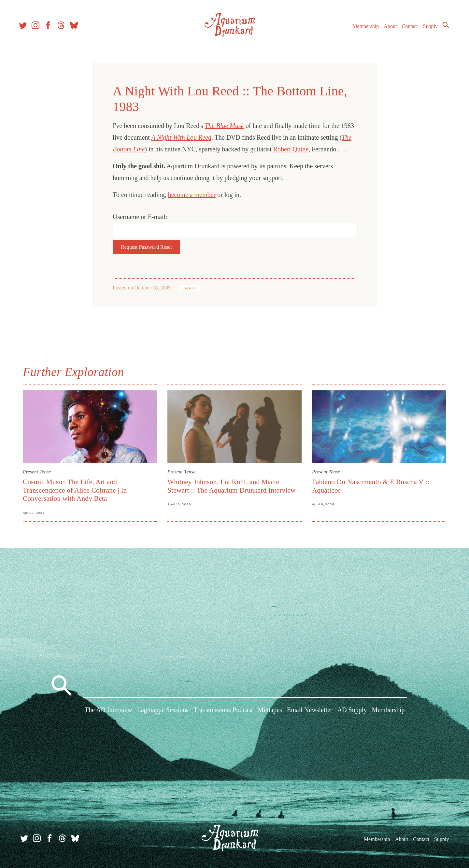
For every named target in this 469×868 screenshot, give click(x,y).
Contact (407, 29)
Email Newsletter (310, 711)
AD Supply (352, 711)
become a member (192, 195)
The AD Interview (108, 711)
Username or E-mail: (140, 217)
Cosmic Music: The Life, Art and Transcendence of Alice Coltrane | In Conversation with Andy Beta (75, 490)
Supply (427, 29)
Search (443, 28)
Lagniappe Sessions (163, 711)
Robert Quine (290, 149)
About (387, 29)
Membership (363, 29)
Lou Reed (189, 288)
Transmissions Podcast (223, 711)
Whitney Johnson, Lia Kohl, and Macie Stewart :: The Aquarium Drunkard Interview (232, 486)
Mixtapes (270, 711)
